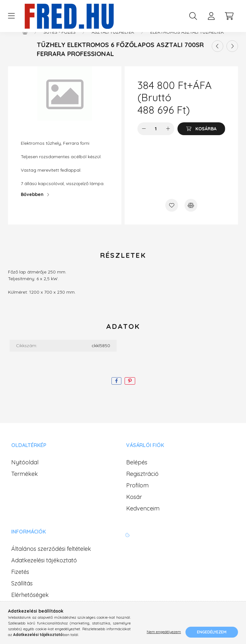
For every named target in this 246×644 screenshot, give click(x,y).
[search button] (193, 16)
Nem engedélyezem (164, 632)
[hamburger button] (11, 16)
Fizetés (20, 585)
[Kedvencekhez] (172, 218)
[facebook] (116, 394)
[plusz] (168, 142)
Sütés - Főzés (60, 45)
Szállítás (22, 596)
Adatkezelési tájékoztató (44, 573)
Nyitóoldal (25, 475)
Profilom (137, 498)
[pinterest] (130, 394)
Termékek (25, 487)
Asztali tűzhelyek (113, 45)
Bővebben (32, 207)
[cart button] (229, 16)
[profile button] (211, 16)
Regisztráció (142, 487)
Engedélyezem (212, 632)
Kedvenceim (143, 521)
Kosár (134, 510)
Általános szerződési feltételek (51, 562)
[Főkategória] (25, 45)
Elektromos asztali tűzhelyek (187, 45)
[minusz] (144, 142)
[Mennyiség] (156, 142)
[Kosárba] (201, 142)
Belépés (137, 475)
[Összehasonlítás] (191, 218)
